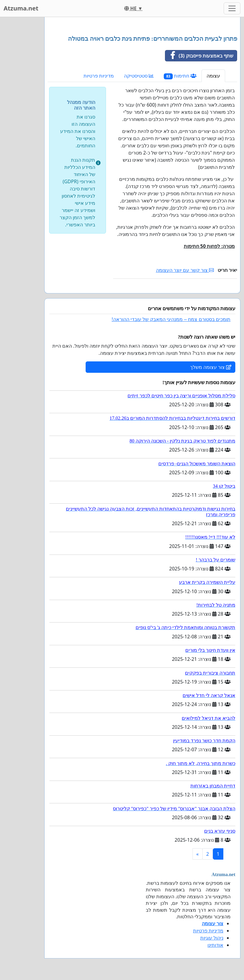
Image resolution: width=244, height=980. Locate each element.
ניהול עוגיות (212, 938)
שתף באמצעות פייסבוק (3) (199, 56)
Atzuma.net (21, 8)
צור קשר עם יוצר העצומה (185, 270)
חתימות (180, 76)
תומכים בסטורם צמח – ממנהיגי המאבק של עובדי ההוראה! (171, 319)
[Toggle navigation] (232, 8)
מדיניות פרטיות (99, 76)
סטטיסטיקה (139, 76)
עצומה (213, 76)
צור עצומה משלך (211, 367)
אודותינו (215, 945)
